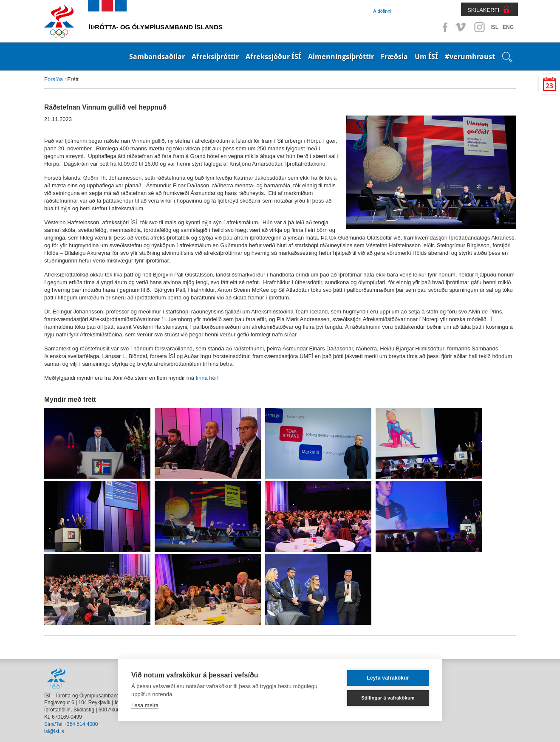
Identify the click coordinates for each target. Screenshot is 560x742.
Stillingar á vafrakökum (388, 698)
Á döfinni (382, 11)
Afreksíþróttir (215, 56)
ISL (494, 27)
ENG (508, 27)
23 (549, 86)
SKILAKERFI (483, 10)
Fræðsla (394, 56)
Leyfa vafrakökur (388, 678)
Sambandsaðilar (157, 56)
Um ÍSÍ (426, 56)
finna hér (207, 378)
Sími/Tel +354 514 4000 (71, 724)
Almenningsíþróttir (341, 56)
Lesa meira (145, 705)
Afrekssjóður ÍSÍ (273, 56)
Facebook (444, 27)
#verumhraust (470, 56)
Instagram (479, 27)
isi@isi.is (54, 731)
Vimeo (461, 27)
